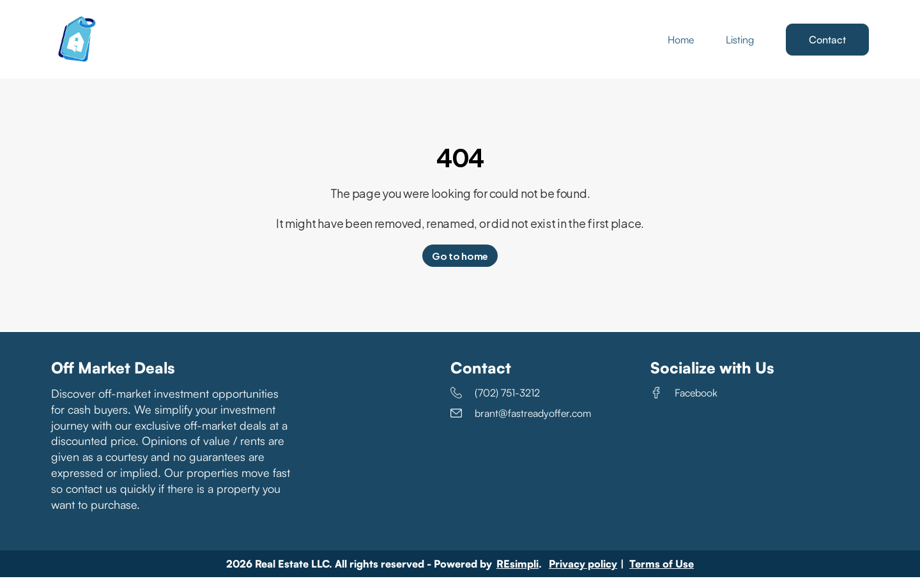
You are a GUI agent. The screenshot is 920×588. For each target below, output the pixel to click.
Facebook (684, 403)
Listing (740, 45)
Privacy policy (583, 575)
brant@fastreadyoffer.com (521, 424)
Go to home (460, 267)
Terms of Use (662, 575)
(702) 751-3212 (495, 403)
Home (681, 45)
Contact (827, 45)
